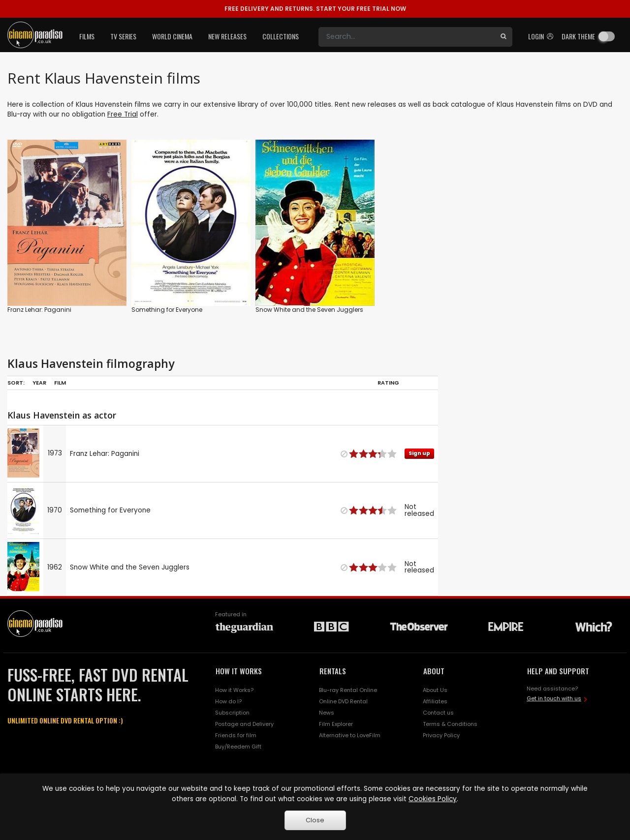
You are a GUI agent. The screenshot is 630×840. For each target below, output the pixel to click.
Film (60, 383)
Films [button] (87, 36)
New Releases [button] (227, 36)
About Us (435, 690)
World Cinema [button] (172, 36)
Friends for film (236, 735)
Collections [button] (281, 36)
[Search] (407, 37)
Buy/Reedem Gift (238, 747)
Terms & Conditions (450, 724)
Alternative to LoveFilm (350, 735)
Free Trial (123, 114)
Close (315, 820)
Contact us (438, 713)
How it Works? (234, 690)
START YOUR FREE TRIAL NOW (315, 9)
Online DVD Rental (343, 701)
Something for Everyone (167, 310)
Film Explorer (336, 724)
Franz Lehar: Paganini (39, 310)
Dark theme (578, 36)
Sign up (419, 453)
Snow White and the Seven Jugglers (309, 310)
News (327, 713)
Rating (388, 383)
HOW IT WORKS (239, 671)
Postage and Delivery (244, 724)
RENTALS (333, 671)
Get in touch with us (554, 698)
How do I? (228, 701)
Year (39, 383)
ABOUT (434, 671)
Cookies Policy (433, 799)
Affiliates (435, 701)
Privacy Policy (441, 735)
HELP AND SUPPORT (558, 671)
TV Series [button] (123, 36)
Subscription (232, 713)
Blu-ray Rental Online (348, 690)
